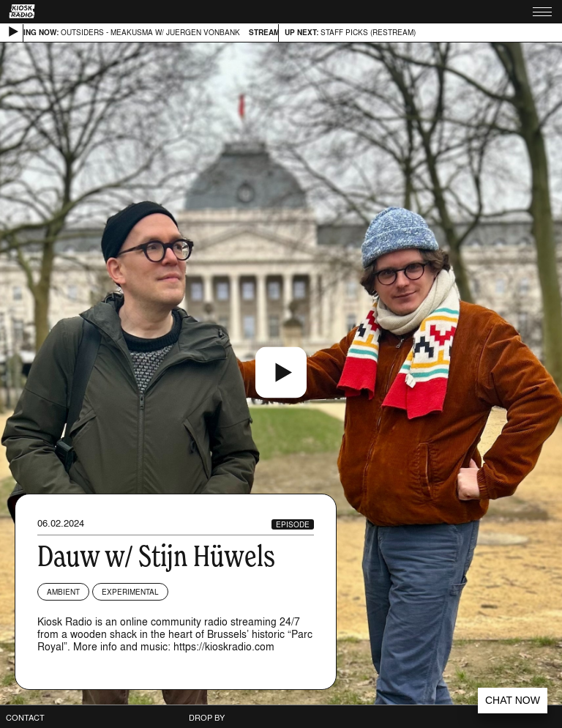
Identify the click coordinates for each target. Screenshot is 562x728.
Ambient (63, 592)
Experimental (130, 592)
